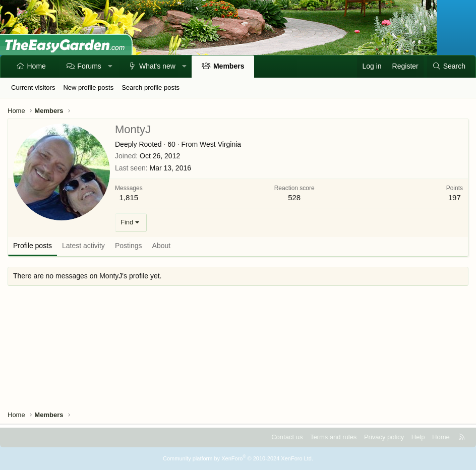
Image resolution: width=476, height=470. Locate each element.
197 (455, 197)
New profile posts (88, 87)
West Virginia (220, 144)
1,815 (129, 197)
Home (37, 66)
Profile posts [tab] (33, 246)
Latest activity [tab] (83, 246)
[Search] (449, 67)
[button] (110, 67)
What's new (157, 66)
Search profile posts (151, 87)
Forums (89, 66)
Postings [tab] (129, 246)
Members (229, 66)
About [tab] (162, 246)
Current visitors (33, 87)
